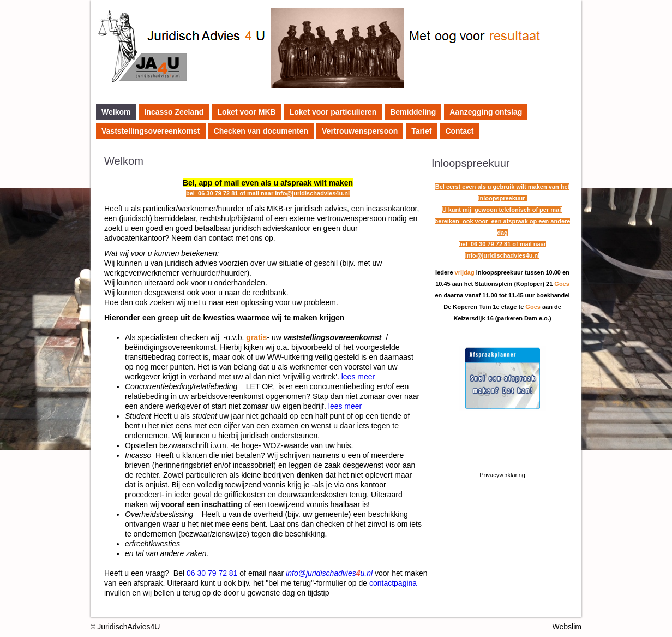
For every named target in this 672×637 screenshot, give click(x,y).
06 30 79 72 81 (212, 573)
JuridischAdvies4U (128, 627)
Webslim (567, 627)
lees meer (358, 377)
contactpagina (393, 583)
